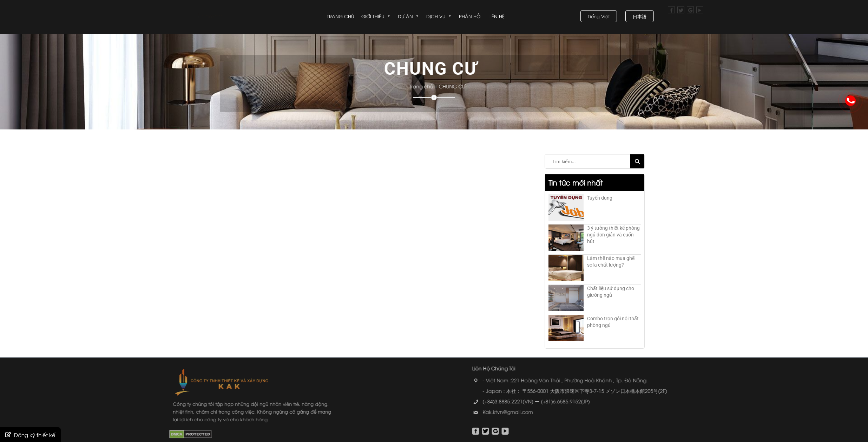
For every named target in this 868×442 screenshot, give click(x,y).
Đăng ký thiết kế (35, 435)
